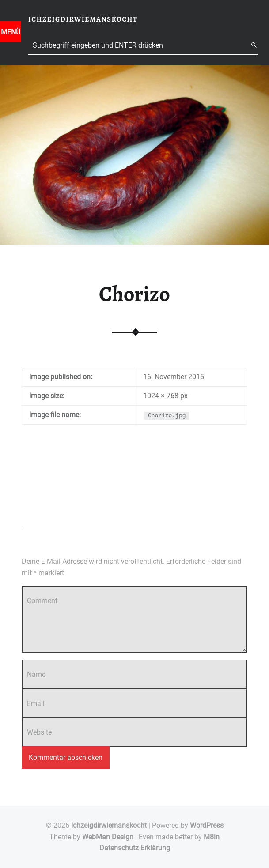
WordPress (207, 825)
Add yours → (38, 515)
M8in (212, 837)
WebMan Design (108, 837)
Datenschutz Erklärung (135, 848)
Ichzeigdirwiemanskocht (109, 825)
